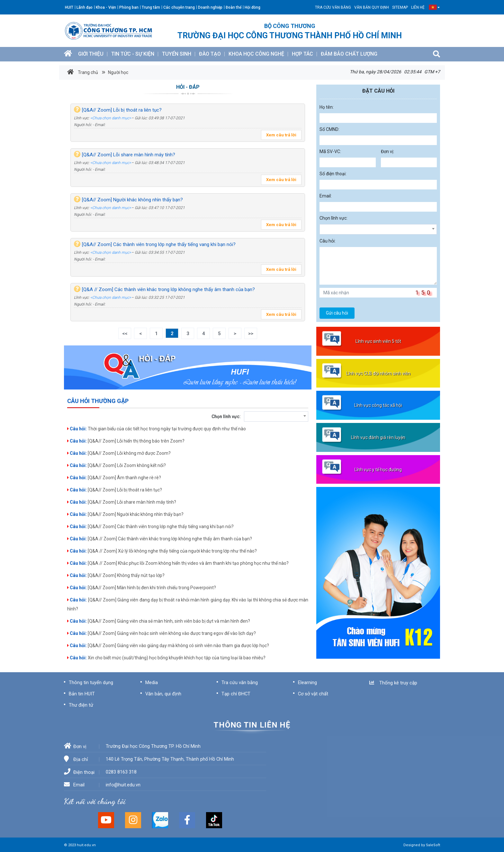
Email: (326, 196)
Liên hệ (418, 7)
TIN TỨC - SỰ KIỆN (133, 54)
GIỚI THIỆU (91, 54)
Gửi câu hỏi (337, 313)
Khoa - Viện (106, 7)
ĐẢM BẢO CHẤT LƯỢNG (349, 54)
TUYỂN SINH (177, 54)
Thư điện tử (81, 705)
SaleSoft (433, 845)
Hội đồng (252, 7)
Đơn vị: (387, 151)
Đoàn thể (234, 7)
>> (251, 334)
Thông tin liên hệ (252, 725)
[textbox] (276, 417)
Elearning (307, 683)
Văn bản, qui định (163, 694)
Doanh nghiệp (210, 7)
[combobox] (276, 417)
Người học (118, 72)
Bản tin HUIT (82, 694)
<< (125, 334)
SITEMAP (400, 7)
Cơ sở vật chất (313, 694)
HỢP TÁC (302, 54)
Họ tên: (327, 107)
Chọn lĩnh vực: (226, 417)
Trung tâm (151, 7)
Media (152, 683)
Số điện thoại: (333, 174)
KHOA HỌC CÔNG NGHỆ (256, 54)
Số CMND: (329, 129)
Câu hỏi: (328, 241)
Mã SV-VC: (330, 151)
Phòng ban (129, 7)
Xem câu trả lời (281, 135)
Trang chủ (83, 72)
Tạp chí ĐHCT (236, 694)
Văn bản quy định (372, 7)
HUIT (69, 7)
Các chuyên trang (179, 7)
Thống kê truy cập (393, 683)
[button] (433, 7)
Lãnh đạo (85, 7)
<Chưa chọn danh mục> (111, 118)
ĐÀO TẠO (210, 54)
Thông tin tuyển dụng (91, 683)
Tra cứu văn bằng (333, 7)
